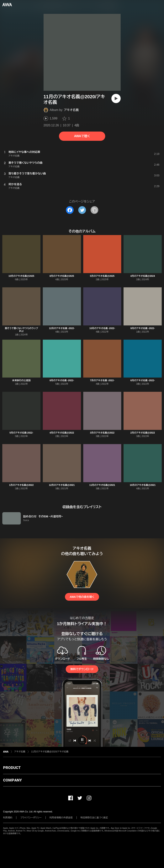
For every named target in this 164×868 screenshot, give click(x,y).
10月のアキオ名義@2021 (143, 485)
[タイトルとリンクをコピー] (94, 210)
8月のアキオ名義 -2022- (62, 380)
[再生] (116, 98)
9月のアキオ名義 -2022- (143, 328)
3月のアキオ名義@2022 (102, 433)
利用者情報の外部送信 (61, 818)
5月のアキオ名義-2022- (21, 433)
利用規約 (8, 818)
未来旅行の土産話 (21, 380)
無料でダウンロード (82, 669)
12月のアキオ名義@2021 (62, 485)
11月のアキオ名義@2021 (102, 485)
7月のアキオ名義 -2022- (102, 380)
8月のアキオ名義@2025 (62, 276)
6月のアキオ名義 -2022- (143, 380)
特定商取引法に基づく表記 (94, 818)
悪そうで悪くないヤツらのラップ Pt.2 (21, 330)
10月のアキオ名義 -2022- (102, 328)
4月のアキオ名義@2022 (62, 433)
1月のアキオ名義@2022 (21, 485)
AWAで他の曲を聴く (82, 597)
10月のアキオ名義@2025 (21, 276)
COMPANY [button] (12, 780)
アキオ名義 (71, 110)
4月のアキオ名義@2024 (143, 276)
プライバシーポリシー (31, 818)
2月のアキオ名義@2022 (143, 433)
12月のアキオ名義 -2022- (62, 328)
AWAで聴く (82, 136)
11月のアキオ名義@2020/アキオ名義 (50, 752)
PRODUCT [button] (12, 768)
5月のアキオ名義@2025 (102, 276)
